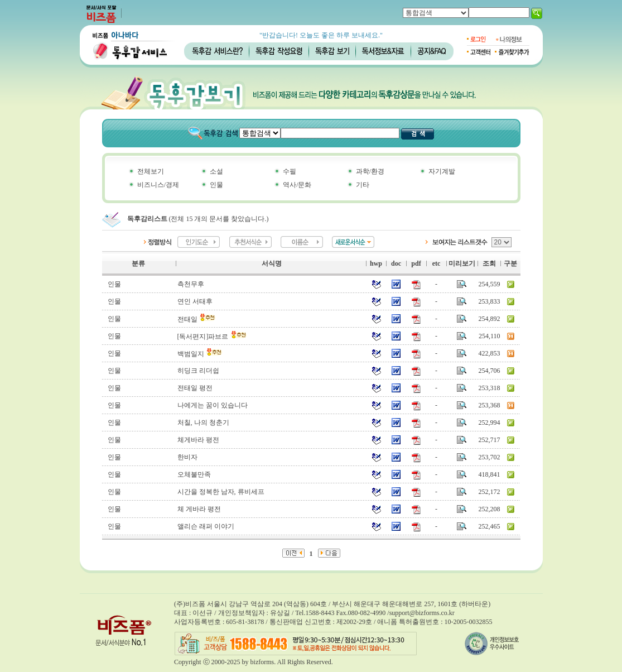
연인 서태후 (195, 301)
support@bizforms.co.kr (422, 613)
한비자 (187, 457)
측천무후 (191, 284)
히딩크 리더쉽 (198, 371)
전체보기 (151, 171)
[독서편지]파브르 (212, 337)
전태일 (197, 319)
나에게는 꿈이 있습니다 (213, 405)
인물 (216, 185)
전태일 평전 (195, 388)
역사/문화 (297, 185)
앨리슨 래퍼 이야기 (206, 526)
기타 (363, 185)
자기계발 (442, 171)
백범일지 (200, 354)
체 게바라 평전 (199, 509)
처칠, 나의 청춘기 (203, 423)
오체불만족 (194, 474)
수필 (290, 171)
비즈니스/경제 (158, 185)
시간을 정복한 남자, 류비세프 (221, 492)
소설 (216, 171)
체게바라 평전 (198, 440)
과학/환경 (370, 171)
